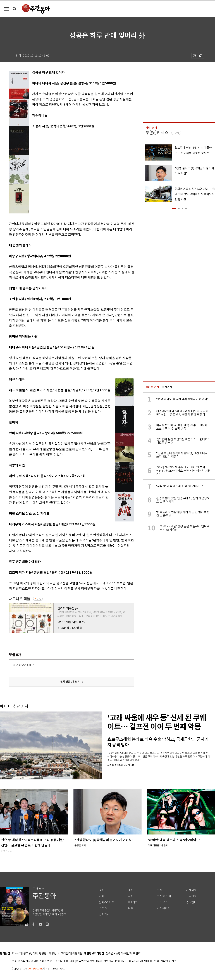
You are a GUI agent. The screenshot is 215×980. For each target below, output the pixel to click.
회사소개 (17, 954)
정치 (102, 890)
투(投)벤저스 (157, 133)
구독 (39, 599)
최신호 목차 (164, 896)
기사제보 (191, 890)
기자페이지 (164, 908)
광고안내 (191, 902)
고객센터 (66, 954)
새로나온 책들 (20, 599)
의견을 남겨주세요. (24, 665)
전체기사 (104, 914)
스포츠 (103, 908)
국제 (131, 896)
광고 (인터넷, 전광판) (35, 954)
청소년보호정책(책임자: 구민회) (124, 954)
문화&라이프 (107, 902)
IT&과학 (133, 902)
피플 (131, 908)
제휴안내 (54, 954)
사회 (102, 896)
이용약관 (77, 954)
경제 (131, 890)
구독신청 (191, 896)
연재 (160, 890)
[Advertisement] (40, 174)
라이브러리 (164, 902)
